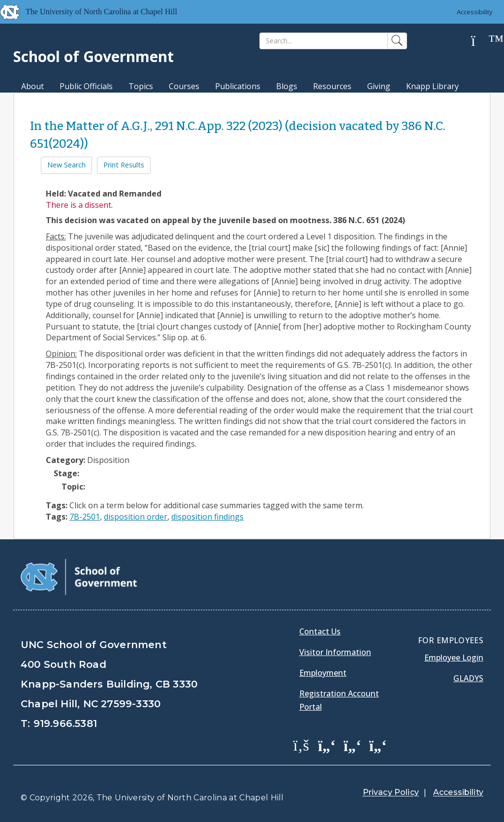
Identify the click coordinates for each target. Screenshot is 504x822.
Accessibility (475, 12)
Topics (141, 86)
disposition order (136, 517)
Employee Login (454, 658)
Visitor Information (335, 652)
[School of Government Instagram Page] (378, 745)
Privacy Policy (391, 792)
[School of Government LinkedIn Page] (352, 745)
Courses (184, 86)
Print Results (124, 165)
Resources (332, 86)
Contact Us (320, 631)
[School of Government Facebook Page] (301, 745)
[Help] (481, 41)
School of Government (94, 56)
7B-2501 (85, 517)
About (32, 86)
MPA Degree (45, 103)
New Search (66, 165)
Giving (379, 86)
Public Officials (86, 86)
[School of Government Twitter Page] (327, 745)
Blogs (287, 86)
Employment (323, 673)
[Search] (324, 41)
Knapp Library (432, 86)
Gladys (468, 678)
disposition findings (207, 517)
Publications (238, 86)
